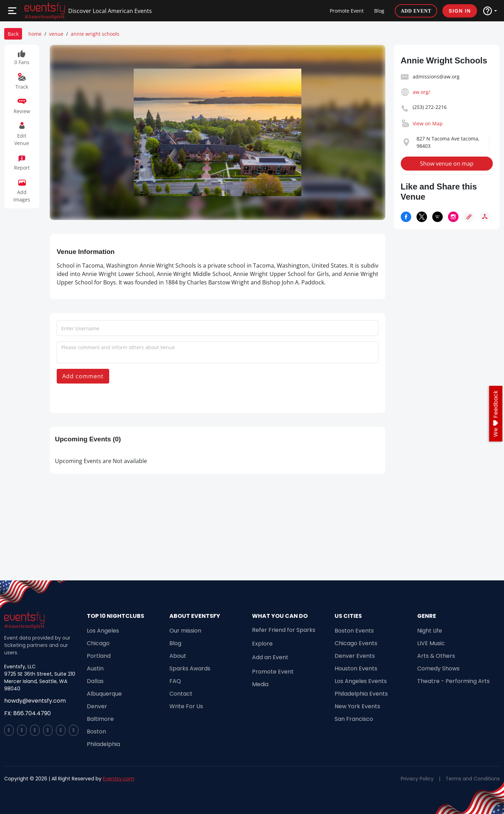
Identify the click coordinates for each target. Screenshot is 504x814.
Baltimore (100, 719)
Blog (379, 11)
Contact (181, 694)
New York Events (357, 706)
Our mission (185, 631)
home (35, 34)
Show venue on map (447, 164)
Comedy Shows (438, 668)
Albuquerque (104, 694)
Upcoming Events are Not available (101, 461)
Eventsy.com (119, 779)
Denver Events (355, 656)
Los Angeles (103, 631)
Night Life (430, 631)
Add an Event (270, 657)
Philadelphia (103, 744)
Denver (97, 706)
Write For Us (186, 706)
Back (13, 34)
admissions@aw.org (436, 77)
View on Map (428, 123)
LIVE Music (431, 643)
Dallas (95, 681)
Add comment (83, 376)
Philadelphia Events (361, 694)
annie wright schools (95, 34)
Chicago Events (356, 643)
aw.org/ (421, 92)
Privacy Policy (417, 779)
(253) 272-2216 (430, 107)
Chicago (98, 643)
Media (260, 684)
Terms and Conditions (473, 779)
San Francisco (354, 719)
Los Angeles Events (361, 681)
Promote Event (347, 11)
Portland (99, 656)
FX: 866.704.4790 (27, 713)
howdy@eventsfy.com (35, 701)
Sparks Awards (190, 668)
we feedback (496, 414)
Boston (96, 732)
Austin (95, 668)
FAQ (175, 681)
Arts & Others (436, 656)
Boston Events (354, 631)
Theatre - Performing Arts (453, 681)
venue (56, 34)
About (178, 656)
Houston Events (356, 668)
